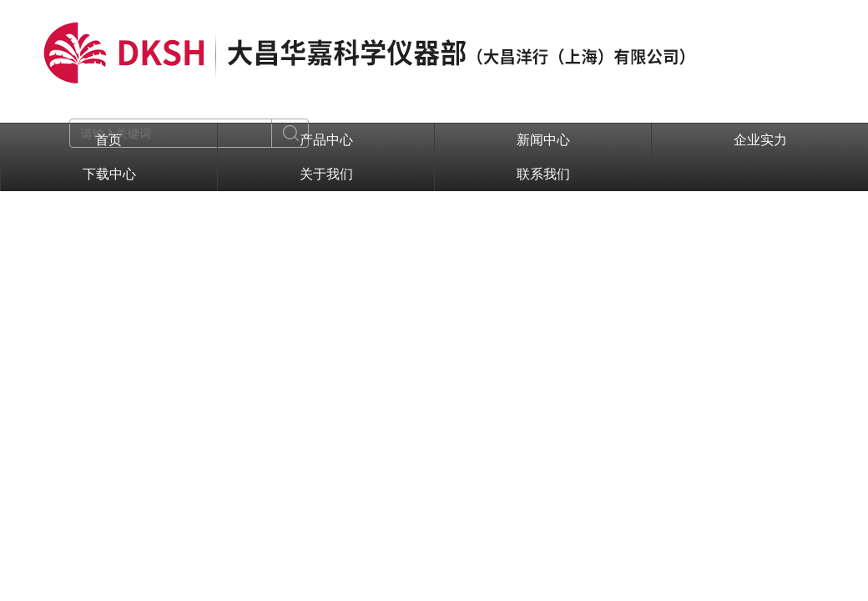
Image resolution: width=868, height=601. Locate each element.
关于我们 (326, 174)
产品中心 (326, 140)
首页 (108, 140)
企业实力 (760, 140)
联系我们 (543, 174)
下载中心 (109, 174)
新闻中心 (543, 140)
